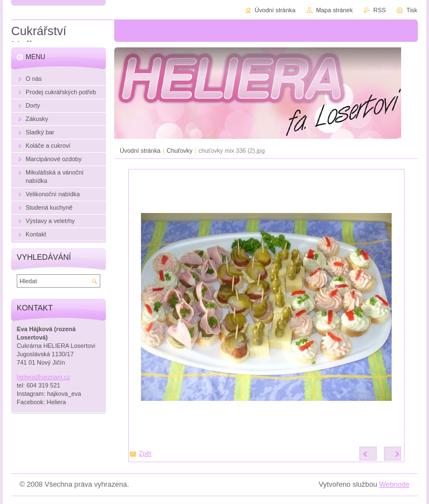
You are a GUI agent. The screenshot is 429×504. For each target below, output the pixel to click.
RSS (379, 10)
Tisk (412, 10)
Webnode (394, 484)
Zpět (145, 453)
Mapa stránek (334, 10)
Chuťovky (179, 151)
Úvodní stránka (140, 151)
